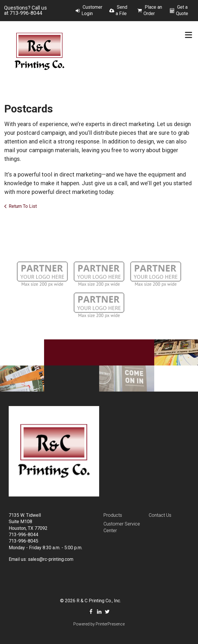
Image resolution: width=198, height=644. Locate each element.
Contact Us (160, 515)
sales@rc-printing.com (51, 559)
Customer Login (92, 10)
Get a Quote (182, 10)
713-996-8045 (23, 541)
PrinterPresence (110, 624)
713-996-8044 (26, 13)
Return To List (23, 206)
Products (113, 515)
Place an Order (153, 10)
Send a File (121, 10)
